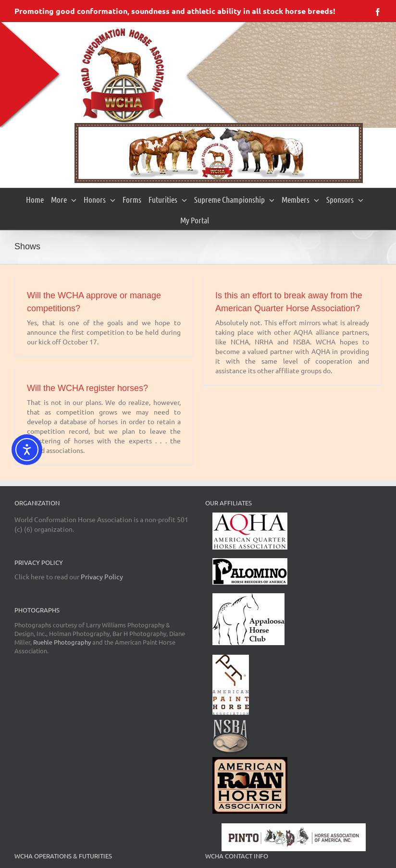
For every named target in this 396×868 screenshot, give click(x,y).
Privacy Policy (102, 576)
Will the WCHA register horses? (87, 388)
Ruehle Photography (62, 642)
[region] (219, 153)
